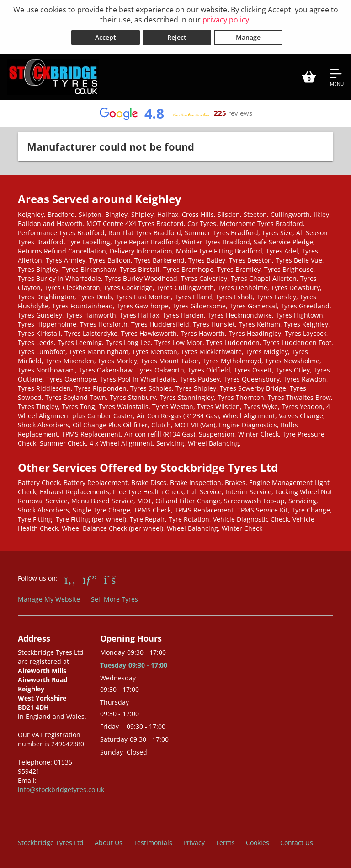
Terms (225, 843)
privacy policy (226, 20)
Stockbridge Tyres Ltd (51, 843)
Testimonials (153, 843)
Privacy (194, 843)
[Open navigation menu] (337, 77)
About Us (109, 843)
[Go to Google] (90, 579)
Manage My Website (49, 599)
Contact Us (297, 843)
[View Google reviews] (175, 113)
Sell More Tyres (114, 599)
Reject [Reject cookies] (177, 37)
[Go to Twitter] (110, 579)
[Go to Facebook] (70, 579)
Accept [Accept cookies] (106, 37)
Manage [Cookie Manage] (248, 37)
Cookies (258, 843)
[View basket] (309, 77)
